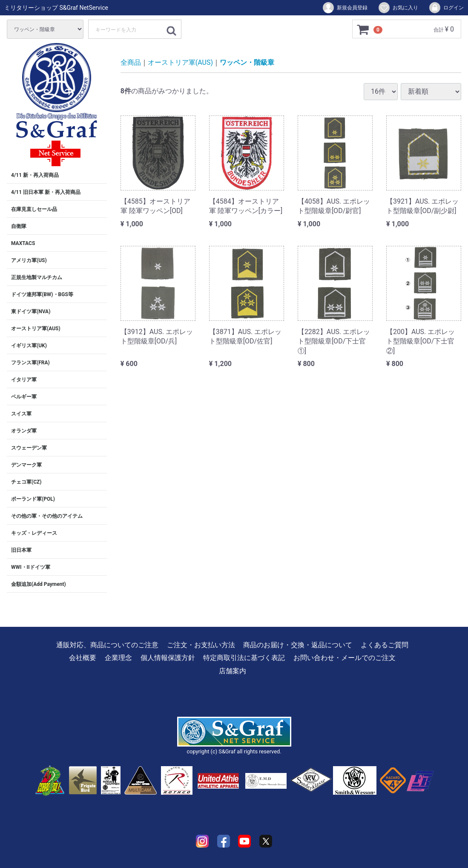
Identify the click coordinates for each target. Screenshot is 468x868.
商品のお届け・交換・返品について (298, 645)
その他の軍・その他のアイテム (47, 516)
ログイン (446, 8)
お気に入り (398, 8)
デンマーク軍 (26, 465)
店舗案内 (233, 671)
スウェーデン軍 (29, 448)
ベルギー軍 (24, 397)
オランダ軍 (24, 431)
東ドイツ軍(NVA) (31, 311)
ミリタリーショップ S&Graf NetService (56, 8)
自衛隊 (19, 226)
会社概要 (83, 658)
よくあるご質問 (385, 645)
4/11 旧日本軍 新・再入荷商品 (46, 192)
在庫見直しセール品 (34, 209)
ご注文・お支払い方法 (201, 645)
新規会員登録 (345, 8)
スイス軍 (21, 414)
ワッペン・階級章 (247, 62)
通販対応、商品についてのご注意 (107, 645)
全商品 (131, 62)
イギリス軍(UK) (29, 346)
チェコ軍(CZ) (26, 482)
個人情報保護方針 (168, 658)
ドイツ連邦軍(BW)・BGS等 (42, 294)
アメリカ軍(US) (29, 260)
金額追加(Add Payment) (39, 584)
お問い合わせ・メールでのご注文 (345, 658)
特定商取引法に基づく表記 (244, 658)
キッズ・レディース (34, 533)
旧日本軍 (21, 550)
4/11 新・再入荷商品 (35, 175)
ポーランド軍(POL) (33, 499)
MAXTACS (23, 243)
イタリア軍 (24, 380)
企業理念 (118, 658)
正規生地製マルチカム (37, 277)
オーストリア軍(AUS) (36, 329)
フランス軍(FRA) (30, 363)
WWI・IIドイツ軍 (31, 567)
